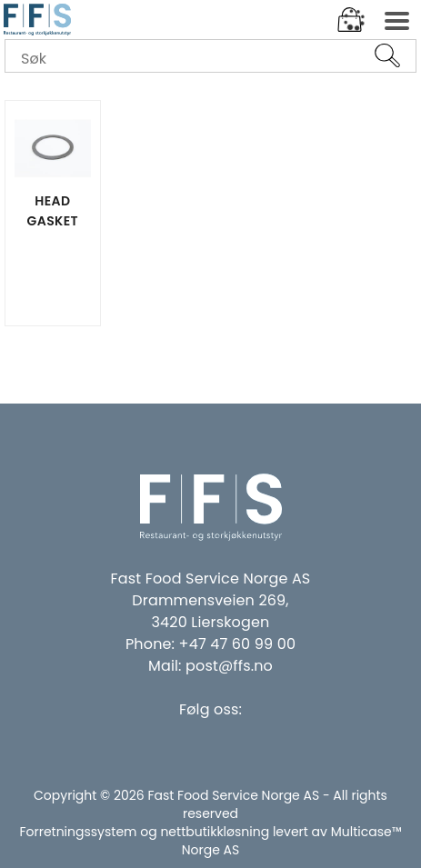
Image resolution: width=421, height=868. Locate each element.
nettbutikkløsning (215, 832)
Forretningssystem (78, 832)
